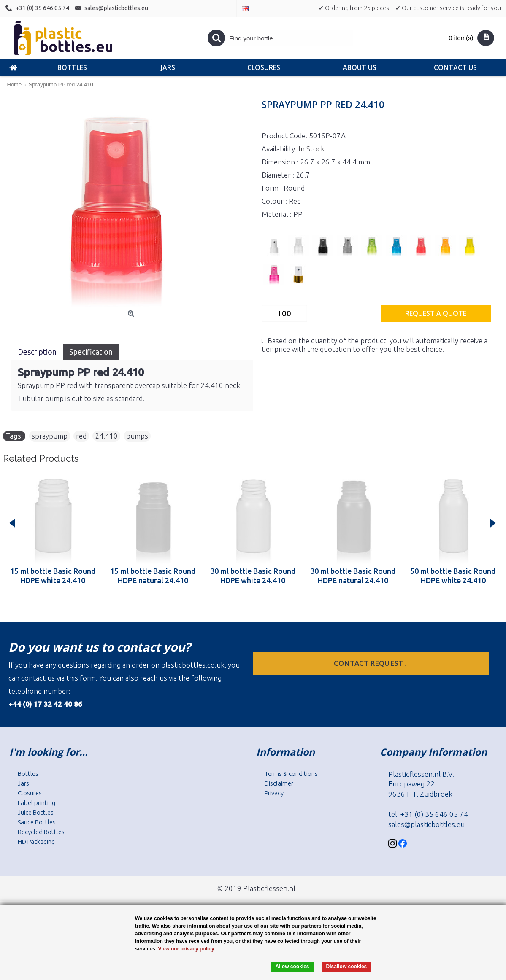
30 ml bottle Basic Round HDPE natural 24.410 (353, 576)
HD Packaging (36, 841)
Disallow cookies (347, 967)
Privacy (274, 793)
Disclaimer (279, 783)
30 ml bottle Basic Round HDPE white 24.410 (253, 576)
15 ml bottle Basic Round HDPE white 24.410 (53, 576)
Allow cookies (292, 967)
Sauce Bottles (37, 822)
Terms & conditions (291, 774)
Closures (30, 793)
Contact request (371, 663)
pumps (137, 436)
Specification (91, 352)
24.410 (106, 436)
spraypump (50, 436)
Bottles (28, 774)
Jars (23, 783)
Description (37, 352)
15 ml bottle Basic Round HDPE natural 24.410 (153, 576)
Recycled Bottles (41, 832)
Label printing (37, 803)
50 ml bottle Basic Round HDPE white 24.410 (453, 576)
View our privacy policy (186, 949)
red (81, 436)
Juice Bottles (36, 812)
